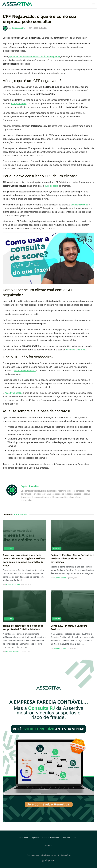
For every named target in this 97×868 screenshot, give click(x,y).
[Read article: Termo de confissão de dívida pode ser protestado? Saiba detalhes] (25, 606)
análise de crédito (79, 205)
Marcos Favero (60, 578)
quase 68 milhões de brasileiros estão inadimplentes (35, 57)
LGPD (75, 838)
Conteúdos (54, 838)
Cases (45, 838)
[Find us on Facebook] (46, 861)
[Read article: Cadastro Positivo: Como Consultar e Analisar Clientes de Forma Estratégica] (72, 535)
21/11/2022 (33, 28)
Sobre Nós (66, 838)
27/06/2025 (73, 578)
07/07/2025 (26, 585)
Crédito (44, 28)
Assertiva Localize (14, 393)
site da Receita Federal (25, 371)
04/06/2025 (25, 652)
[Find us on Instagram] (43, 861)
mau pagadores (19, 104)
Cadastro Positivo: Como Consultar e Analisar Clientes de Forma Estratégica (72, 558)
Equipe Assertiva (18, 28)
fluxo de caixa (51, 186)
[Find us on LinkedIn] (49, 861)
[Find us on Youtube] (53, 861)
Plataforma (23, 838)
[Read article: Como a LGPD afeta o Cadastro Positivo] (72, 606)
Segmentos (35, 838)
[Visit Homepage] (17, 4)
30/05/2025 (73, 648)
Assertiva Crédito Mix (76, 350)
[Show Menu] (94, 4)
